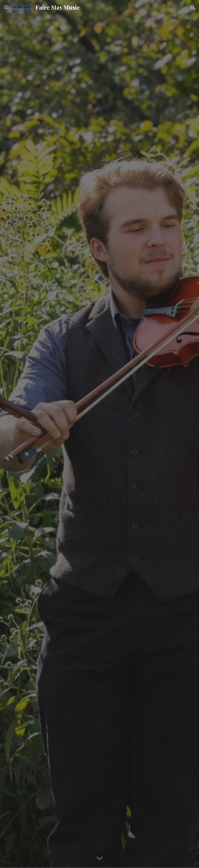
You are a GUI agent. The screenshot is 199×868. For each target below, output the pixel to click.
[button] (6, 7)
